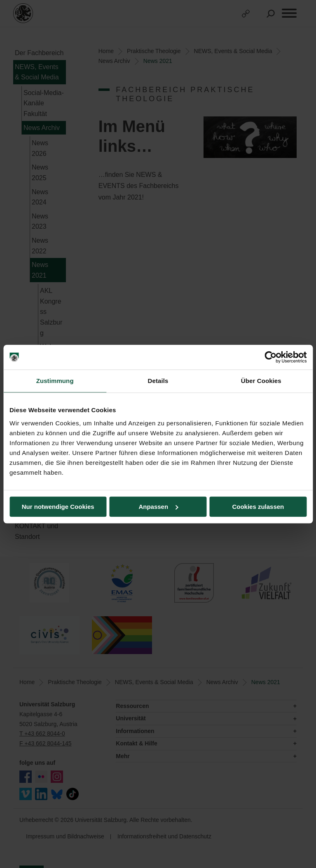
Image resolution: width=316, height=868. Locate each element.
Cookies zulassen (258, 507)
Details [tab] (158, 381)
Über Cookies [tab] (261, 381)
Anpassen (158, 507)
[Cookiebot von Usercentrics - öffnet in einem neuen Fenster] (270, 357)
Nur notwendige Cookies (58, 507)
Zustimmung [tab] (55, 381)
